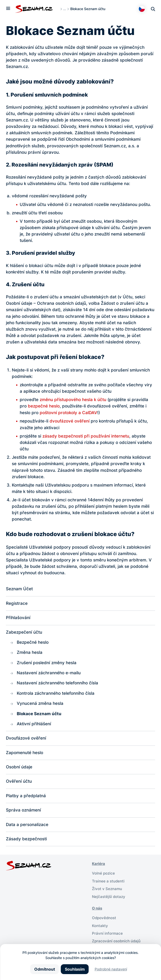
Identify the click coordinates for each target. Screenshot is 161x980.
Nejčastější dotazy (109, 900)
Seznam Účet (19, 589)
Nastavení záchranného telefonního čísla (57, 684)
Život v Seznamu (107, 892)
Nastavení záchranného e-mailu (49, 674)
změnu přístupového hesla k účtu (73, 399)
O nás (97, 911)
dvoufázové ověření (70, 421)
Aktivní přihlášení (34, 726)
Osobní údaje (19, 769)
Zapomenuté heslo (25, 755)
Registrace (17, 603)
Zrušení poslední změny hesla (47, 664)
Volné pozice (103, 877)
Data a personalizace (27, 828)
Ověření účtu (19, 784)
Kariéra (98, 867)
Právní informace (107, 936)
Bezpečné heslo (33, 643)
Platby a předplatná (26, 799)
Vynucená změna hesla (40, 705)
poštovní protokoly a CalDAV (68, 412)
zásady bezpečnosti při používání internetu (86, 436)
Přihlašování (18, 618)
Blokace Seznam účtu (39, 715)
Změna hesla (30, 653)
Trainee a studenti (108, 884)
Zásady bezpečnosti (26, 842)
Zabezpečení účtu (24, 632)
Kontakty (100, 929)
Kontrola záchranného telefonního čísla (56, 695)
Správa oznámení (23, 813)
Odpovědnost (104, 921)
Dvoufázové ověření (26, 740)
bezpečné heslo (44, 406)
